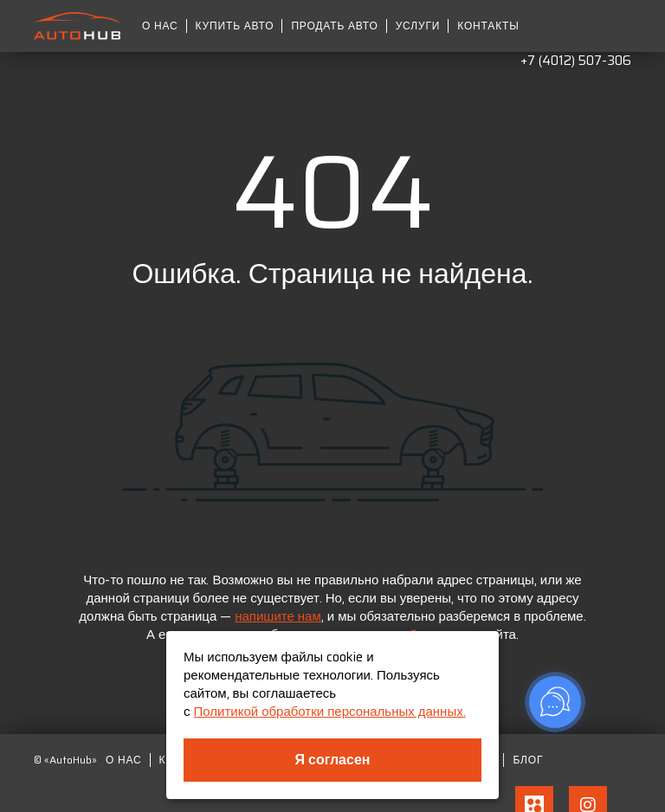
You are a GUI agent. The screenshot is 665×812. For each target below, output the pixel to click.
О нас (160, 26)
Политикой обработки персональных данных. (330, 712)
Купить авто (235, 26)
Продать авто (334, 26)
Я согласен (333, 760)
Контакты (488, 26)
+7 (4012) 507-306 (576, 61)
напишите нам (278, 616)
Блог (528, 760)
